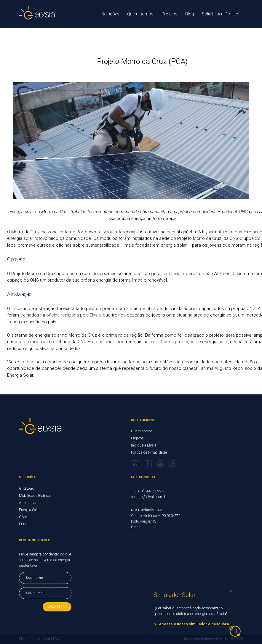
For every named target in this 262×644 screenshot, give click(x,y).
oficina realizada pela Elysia (74, 315)
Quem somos (140, 14)
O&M (23, 517)
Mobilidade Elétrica (34, 496)
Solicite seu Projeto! (221, 14)
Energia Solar (29, 510)
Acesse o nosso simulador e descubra (194, 624)
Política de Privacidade (149, 452)
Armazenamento (32, 503)
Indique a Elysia (144, 445)
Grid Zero (27, 488)
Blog (190, 14)
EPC (22, 524)
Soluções (110, 14)
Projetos (170, 14)
